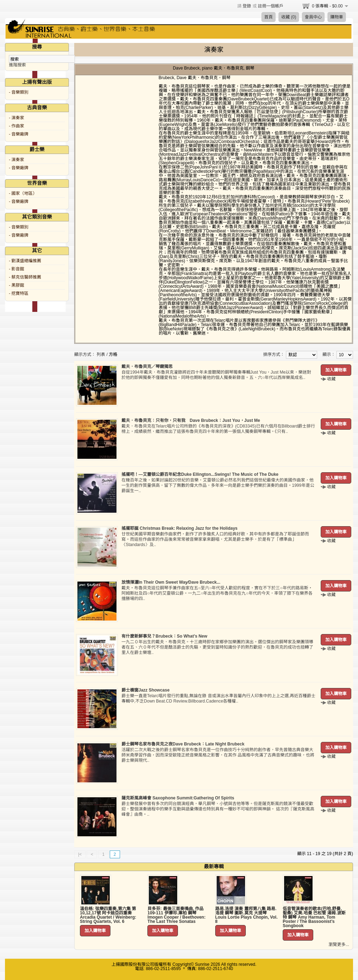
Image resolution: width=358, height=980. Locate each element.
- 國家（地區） (23, 193)
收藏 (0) (289, 17)
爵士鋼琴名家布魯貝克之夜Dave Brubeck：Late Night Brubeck (183, 744)
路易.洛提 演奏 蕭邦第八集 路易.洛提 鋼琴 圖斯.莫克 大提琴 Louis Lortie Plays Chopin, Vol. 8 (246, 915)
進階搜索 (17, 65)
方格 (113, 354)
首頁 (268, 17)
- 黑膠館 (17, 285)
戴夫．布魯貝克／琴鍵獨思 (147, 367)
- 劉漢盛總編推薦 (25, 261)
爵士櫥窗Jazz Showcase (145, 690)
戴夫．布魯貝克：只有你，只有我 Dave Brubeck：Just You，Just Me (191, 420)
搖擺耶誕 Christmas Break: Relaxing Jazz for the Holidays (180, 528)
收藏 (331, 379)
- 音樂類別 (19, 92)
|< (80, 854)
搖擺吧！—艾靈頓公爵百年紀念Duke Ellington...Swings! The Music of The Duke (200, 474)
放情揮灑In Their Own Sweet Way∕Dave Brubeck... (171, 582)
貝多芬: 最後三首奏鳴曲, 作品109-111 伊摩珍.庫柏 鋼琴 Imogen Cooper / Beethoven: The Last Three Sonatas (176, 915)
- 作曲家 (17, 126)
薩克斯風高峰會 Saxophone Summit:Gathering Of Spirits (178, 798)
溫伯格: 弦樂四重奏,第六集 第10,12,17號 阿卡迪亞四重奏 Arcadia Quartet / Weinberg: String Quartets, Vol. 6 (108, 915)
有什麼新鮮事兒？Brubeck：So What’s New (164, 636)
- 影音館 (17, 269)
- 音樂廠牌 (19, 134)
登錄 (247, 6)
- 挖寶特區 (19, 293)
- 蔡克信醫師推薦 (25, 277)
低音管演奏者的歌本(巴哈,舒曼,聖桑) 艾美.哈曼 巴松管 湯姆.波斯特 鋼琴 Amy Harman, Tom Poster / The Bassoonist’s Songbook (314, 917)
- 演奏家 (17, 118)
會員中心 (313, 17)
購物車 (337, 17)
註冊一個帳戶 (271, 6)
